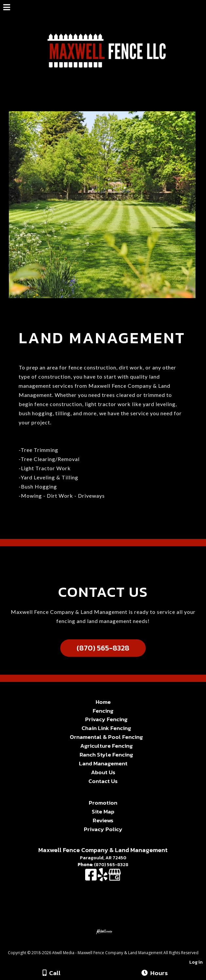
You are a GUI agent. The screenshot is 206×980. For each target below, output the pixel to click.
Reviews (103, 820)
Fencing (103, 711)
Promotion (103, 803)
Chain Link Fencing (106, 728)
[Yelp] (103, 878)
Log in (196, 962)
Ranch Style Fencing (106, 755)
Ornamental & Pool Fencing (106, 737)
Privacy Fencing (106, 719)
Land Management (103, 763)
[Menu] (7, 8)
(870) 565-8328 (103, 648)
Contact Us (103, 781)
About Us (103, 772)
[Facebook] (91, 878)
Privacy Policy (103, 829)
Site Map (103, 811)
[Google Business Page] (115, 878)
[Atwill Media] (109, 945)
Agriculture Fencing (106, 746)
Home (103, 702)
